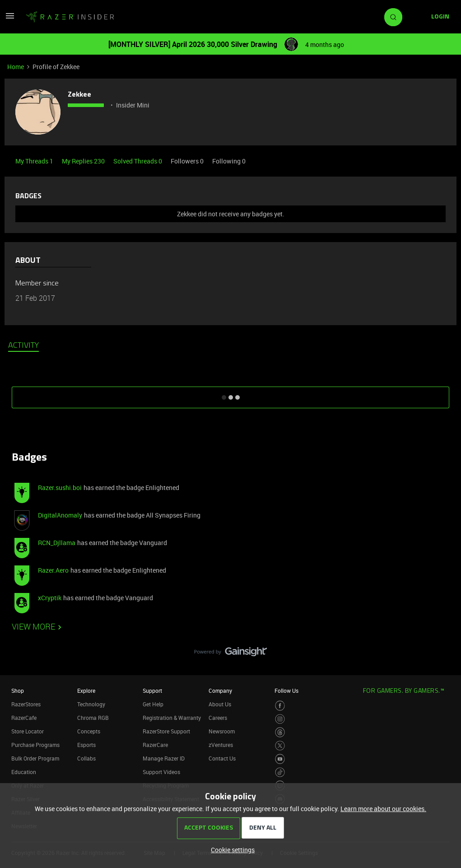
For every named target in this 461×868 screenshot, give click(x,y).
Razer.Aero (53, 570)
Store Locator (28, 731)
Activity (23, 346)
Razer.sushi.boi (60, 488)
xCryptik (50, 598)
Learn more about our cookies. (383, 809)
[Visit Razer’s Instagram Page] (280, 719)
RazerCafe (24, 718)
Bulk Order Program (35, 758)
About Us (220, 704)
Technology (91, 704)
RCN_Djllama (57, 543)
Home (16, 67)
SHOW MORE (231, 394)
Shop (18, 691)
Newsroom (222, 731)
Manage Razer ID (164, 758)
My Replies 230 (84, 161)
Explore (86, 691)
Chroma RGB (93, 718)
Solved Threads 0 (138, 161)
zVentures (221, 745)
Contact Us (222, 758)
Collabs (86, 758)
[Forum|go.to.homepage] (70, 17)
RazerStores (26, 704)
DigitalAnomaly (60, 515)
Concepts (89, 731)
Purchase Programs (35, 745)
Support (152, 691)
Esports (86, 745)
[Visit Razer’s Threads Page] (280, 732)
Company (220, 691)
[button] (10, 19)
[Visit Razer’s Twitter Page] (280, 746)
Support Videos (161, 772)
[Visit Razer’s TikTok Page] (280, 772)
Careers (218, 718)
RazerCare (155, 745)
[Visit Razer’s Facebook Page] (280, 706)
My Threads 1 (35, 161)
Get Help (153, 704)
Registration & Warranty (172, 718)
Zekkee (79, 95)
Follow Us (286, 691)
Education (24, 772)
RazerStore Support (166, 731)
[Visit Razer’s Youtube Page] (280, 759)
